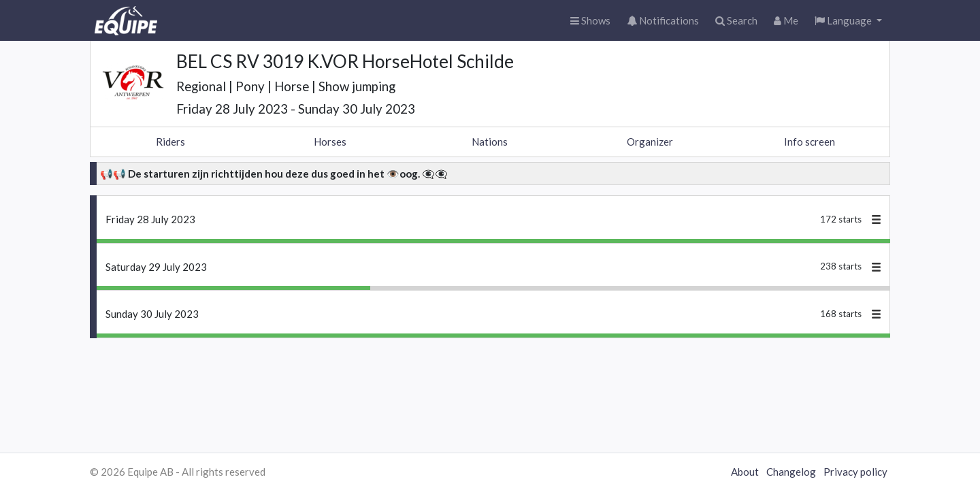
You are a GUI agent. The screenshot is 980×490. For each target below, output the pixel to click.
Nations (490, 142)
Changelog (791, 472)
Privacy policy (855, 472)
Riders (170, 142)
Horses (330, 142)
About (745, 472)
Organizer (650, 142)
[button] (848, 21)
